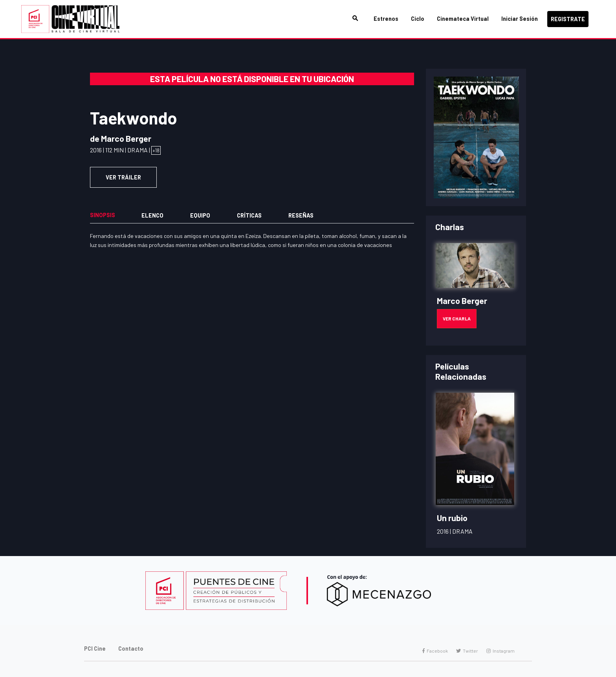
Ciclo (418, 19)
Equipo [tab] (200, 215)
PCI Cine (95, 649)
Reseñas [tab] (301, 215)
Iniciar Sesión (520, 19)
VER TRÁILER (123, 177)
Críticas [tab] (249, 215)
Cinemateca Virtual (463, 19)
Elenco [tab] (152, 215)
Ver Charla (457, 318)
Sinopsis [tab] (103, 215)
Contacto (131, 649)
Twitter (467, 651)
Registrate (568, 19)
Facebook (435, 651)
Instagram (500, 651)
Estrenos (386, 19)
